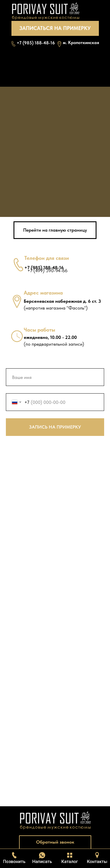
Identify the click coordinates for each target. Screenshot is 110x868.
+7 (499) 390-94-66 (47, 271)
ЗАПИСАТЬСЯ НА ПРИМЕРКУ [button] (55, 28)
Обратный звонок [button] (55, 842)
